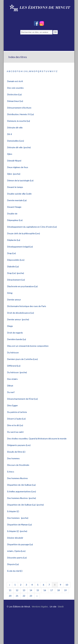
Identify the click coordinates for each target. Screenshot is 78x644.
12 (17, 590)
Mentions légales (40, 607)
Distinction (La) (15, 94)
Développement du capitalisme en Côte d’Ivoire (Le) (32, 227)
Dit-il (10, 134)
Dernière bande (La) (17, 339)
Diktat (10, 386)
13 (24, 590)
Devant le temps (15, 187)
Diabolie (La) (13, 266)
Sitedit (61, 607)
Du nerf (11, 392)
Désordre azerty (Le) (17, 558)
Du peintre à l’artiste (17, 412)
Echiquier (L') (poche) (17, 531)
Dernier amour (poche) (18, 319)
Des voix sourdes (16, 88)
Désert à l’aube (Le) (17, 419)
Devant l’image (15, 207)
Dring (10, 293)
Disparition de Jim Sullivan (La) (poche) (25, 505)
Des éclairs (13, 379)
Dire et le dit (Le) (15, 425)
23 (31, 596)
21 (17, 596)
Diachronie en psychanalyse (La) (23, 286)
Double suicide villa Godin (20, 194)
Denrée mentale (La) (17, 200)
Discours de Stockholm (18, 465)
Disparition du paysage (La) (20, 544)
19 (65, 590)
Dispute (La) (13, 564)
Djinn (10, 154)
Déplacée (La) (14, 240)
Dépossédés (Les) (16, 260)
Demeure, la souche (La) (19, 121)
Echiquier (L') (13, 511)
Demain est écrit (15, 81)
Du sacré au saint (16, 432)
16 (45, 590)
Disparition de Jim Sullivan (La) (22, 485)
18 (58, 590)
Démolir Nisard (14, 161)
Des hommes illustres (18, 478)
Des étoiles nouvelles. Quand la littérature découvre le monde (37, 438)
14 (31, 590)
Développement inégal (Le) (20, 247)
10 (67, 585)
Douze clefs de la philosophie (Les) (24, 233)
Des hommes (14, 458)
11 (10, 590)
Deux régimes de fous (18, 167)
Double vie (13, 214)
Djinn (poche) (14, 174)
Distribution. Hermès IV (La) (21, 114)
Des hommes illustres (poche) (22, 498)
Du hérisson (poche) (17, 372)
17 (52, 590)
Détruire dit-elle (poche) (19, 147)
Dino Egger (13, 405)
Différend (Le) (14, 366)
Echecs (11, 472)
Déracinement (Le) (16, 280)
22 (24, 596)
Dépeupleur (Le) (15, 220)
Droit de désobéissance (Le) (21, 313)
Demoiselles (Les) (16, 141)
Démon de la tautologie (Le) (21, 180)
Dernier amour (14, 300)
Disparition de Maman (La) (20, 525)
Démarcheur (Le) (15, 101)
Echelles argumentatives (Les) (22, 491)
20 (10, 596)
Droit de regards (15, 333)
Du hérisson (13, 352)
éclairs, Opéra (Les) (17, 551)
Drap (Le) (12, 253)
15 (38, 590)
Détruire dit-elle (15, 127)
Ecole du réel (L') (15, 571)
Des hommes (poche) (18, 518)
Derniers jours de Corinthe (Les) (23, 359)
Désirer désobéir (15, 538)
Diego (10, 326)
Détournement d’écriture (19, 108)
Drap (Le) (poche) (16, 273)
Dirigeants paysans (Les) (19, 445)
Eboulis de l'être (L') (17, 452)
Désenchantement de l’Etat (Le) (23, 399)
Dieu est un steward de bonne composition (28, 346)
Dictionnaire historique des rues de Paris (27, 306)
